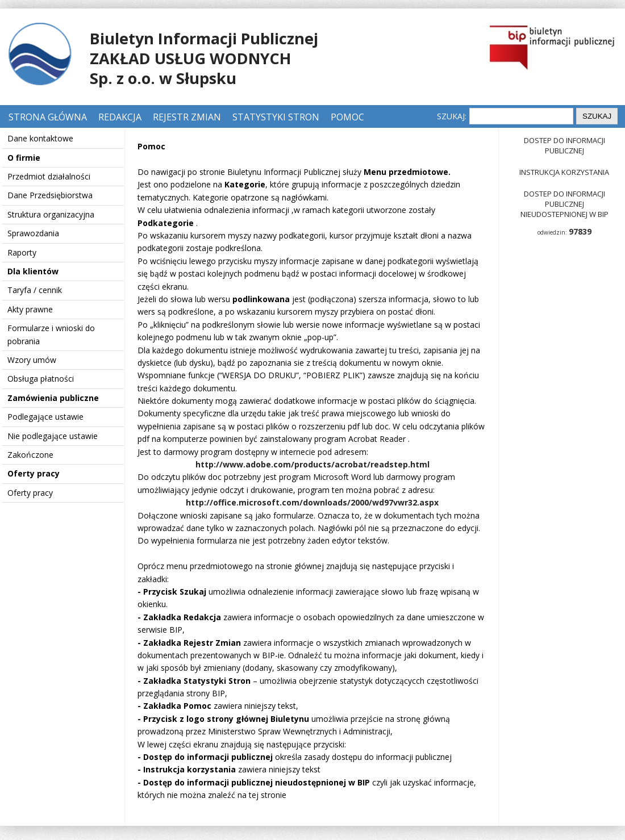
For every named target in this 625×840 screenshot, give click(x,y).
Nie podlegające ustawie (53, 436)
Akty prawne (30, 309)
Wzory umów (32, 360)
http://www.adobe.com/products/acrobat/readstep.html (312, 464)
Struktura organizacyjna (51, 214)
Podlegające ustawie (45, 417)
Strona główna (49, 117)
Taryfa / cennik (35, 290)
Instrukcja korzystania (564, 172)
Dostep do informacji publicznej (564, 145)
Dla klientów (33, 271)
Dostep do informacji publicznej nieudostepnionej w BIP (564, 204)
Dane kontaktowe (40, 138)
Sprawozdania (33, 233)
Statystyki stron (276, 117)
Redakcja (120, 117)
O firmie (24, 158)
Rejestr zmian (187, 117)
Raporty (22, 252)
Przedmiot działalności (49, 176)
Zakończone (30, 455)
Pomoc (347, 117)
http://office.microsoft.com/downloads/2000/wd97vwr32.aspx (312, 502)
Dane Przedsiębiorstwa (50, 195)
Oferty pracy (34, 473)
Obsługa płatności (41, 379)
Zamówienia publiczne (53, 398)
